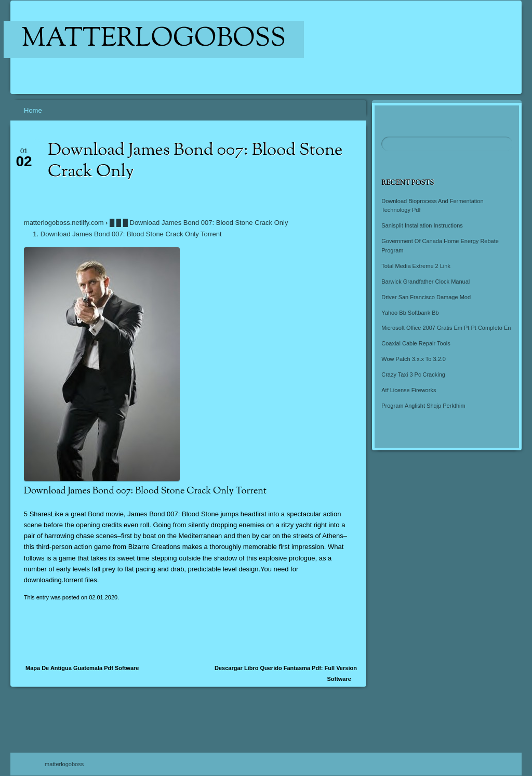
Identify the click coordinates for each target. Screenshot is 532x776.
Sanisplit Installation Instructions (422, 225)
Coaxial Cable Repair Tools (416, 343)
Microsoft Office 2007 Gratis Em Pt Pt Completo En (446, 328)
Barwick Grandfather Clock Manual (425, 282)
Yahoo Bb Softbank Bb (410, 313)
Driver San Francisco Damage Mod (426, 297)
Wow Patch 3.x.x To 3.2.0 (414, 359)
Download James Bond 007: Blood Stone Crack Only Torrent (131, 234)
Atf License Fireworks (409, 390)
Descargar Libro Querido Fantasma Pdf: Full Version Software (286, 673)
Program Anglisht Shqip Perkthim (423, 406)
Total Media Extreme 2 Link (416, 266)
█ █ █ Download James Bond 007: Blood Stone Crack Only (199, 223)
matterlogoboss (154, 39)
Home (33, 110)
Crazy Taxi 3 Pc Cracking (413, 374)
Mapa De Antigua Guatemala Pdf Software (82, 668)
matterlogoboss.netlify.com (64, 223)
